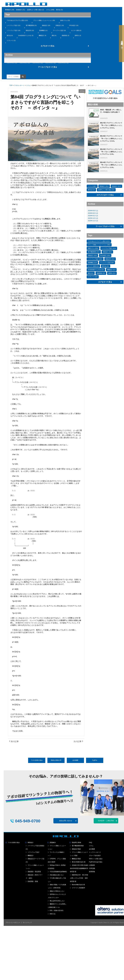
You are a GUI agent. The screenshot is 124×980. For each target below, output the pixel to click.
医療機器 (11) (43, 30)
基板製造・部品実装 (34, 872)
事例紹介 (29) (10, 10)
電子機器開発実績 (78, 846)
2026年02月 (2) (25, 63)
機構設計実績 (76, 859)
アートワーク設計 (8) (59, 30)
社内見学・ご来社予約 (106, 821)
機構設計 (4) (43, 35)
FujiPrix (95, 760)
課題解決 (53, 843)
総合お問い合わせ (66, 821)
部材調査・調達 (33, 881)
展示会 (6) (10, 35)
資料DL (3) (78, 35)
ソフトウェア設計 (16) (14, 30)
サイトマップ (27, 923)
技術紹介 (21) (21, 10)
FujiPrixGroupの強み (96, 862)
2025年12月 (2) (51, 63)
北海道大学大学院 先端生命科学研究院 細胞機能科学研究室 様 (79, 868)
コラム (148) (50, 10)
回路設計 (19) (60, 25)
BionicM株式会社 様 (78, 885)
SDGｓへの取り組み (96, 859)
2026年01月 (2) (38, 63)
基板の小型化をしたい (57, 891)
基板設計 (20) (46, 25)
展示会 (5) (59, 10)
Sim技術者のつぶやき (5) (26, 35)
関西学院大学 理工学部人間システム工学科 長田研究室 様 (79, 878)
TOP (11, 85)
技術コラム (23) (65, 20)
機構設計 (31, 856)
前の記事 (14, 741)
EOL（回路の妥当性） (57, 911)
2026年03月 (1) (12, 63)
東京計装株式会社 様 (79, 862)
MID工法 (53, 914)
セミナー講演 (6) (76, 30)
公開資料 (92, 865)
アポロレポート (19, 85)
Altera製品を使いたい (57, 875)
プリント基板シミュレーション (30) (44, 20)
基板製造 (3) (65, 35)
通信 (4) (54, 35)
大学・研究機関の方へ (121, 44)
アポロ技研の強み (37, 760)
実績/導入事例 (76, 843)
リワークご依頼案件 (78, 888)
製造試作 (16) (30, 30)
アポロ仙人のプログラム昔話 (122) (17, 20)
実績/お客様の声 (56, 760)
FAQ (90, 843)
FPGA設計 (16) (74, 25)
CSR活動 (92, 868)
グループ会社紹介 (95, 856)
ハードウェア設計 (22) (14, 25)
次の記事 (78, 741)
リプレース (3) (11, 41)
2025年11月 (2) (63, 63)
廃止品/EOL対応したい (57, 901)
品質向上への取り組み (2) (35, 10)
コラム (28, 85)
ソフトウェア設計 (34, 852)
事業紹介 (31, 843)
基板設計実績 (76, 849)
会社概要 (75, 760)
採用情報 (92, 872)
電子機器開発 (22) (31, 25)
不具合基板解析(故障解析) (58, 872)
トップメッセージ (95, 852)
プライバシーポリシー (13, 923)
